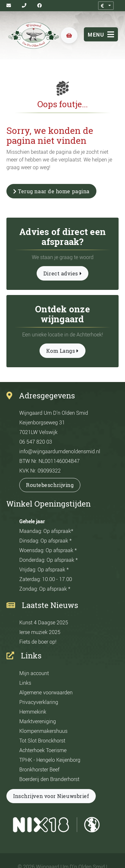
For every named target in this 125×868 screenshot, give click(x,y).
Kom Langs (62, 351)
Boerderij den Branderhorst (49, 779)
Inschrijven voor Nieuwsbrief (51, 796)
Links (25, 683)
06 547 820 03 (36, 442)
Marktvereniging (38, 721)
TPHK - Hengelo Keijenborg (50, 760)
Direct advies (62, 273)
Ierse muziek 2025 (40, 632)
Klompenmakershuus (43, 731)
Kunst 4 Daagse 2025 (44, 622)
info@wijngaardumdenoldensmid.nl (60, 451)
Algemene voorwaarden (46, 692)
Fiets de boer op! (38, 642)
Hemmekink (33, 712)
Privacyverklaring (39, 702)
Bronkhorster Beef (39, 769)
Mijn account (34, 673)
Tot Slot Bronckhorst (42, 741)
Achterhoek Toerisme (43, 750)
